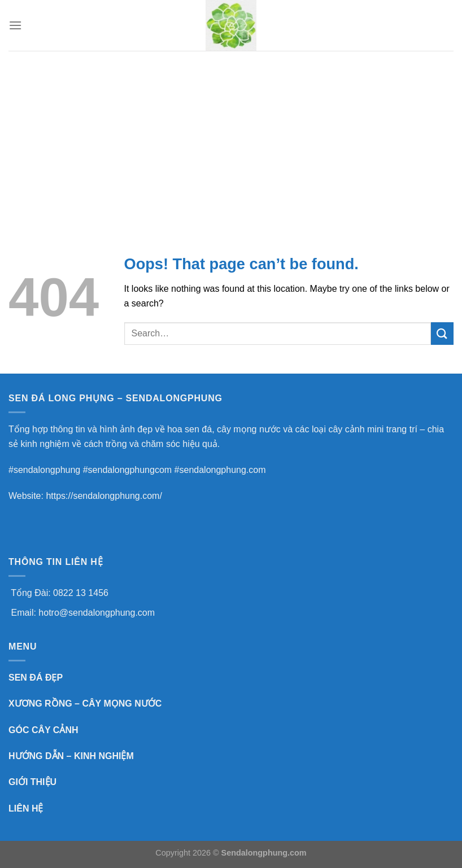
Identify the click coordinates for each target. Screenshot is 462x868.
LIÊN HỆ (26, 808)
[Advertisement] (231, 135)
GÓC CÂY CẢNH (43, 730)
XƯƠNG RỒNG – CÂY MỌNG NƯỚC (85, 703)
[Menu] (15, 25)
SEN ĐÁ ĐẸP (36, 678)
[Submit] (442, 333)
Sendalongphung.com (264, 853)
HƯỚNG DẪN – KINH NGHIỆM (71, 756)
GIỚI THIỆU (32, 782)
